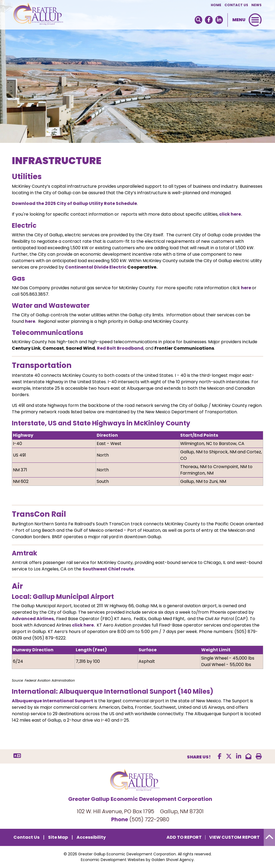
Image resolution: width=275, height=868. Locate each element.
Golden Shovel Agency (173, 860)
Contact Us (236, 5)
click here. (230, 214)
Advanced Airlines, (33, 619)
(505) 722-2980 (149, 819)
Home (216, 5)
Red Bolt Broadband (120, 348)
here (246, 288)
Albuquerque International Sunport (53, 701)
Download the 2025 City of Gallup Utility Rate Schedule (74, 203)
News (256, 5)
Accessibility (91, 837)
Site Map (58, 837)
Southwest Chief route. (109, 569)
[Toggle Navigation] (255, 20)
